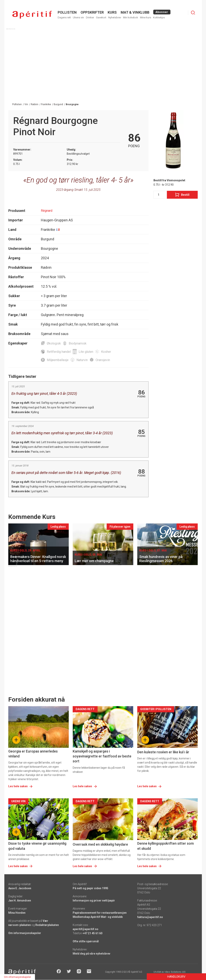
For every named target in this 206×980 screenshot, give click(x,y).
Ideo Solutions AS (175, 972)
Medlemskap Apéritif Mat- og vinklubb (98, 917)
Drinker (90, 17)
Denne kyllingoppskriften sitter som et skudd (166, 846)
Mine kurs (146, 17)
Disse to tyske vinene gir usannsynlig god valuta (37, 846)
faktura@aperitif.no (150, 917)
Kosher (106, 352)
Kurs (112, 12)
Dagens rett (64, 17)
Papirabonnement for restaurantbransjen (100, 913)
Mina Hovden (17, 913)
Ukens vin (78, 17)
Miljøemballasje (58, 360)
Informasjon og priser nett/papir (94, 900)
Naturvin (82, 360)
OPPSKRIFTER (92, 12)
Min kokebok (131, 17)
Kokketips (159, 17)
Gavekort (101, 17)
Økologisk (54, 343)
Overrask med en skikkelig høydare (100, 844)
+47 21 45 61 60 (92, 933)
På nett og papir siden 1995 (90, 888)
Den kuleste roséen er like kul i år (163, 752)
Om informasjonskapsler (25, 933)
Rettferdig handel (59, 352)
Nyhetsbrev (115, 17)
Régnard (47, 211)
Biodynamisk (78, 343)
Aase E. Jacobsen (20, 888)
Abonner (162, 12)
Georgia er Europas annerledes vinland (33, 754)
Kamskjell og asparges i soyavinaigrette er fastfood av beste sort (102, 756)
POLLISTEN (67, 12)
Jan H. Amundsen (20, 900)
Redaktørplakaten (47, 925)
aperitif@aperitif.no (86, 929)
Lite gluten (86, 352)
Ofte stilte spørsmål (86, 941)
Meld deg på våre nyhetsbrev (91, 954)
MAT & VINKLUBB (135, 12)
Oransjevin (103, 360)
